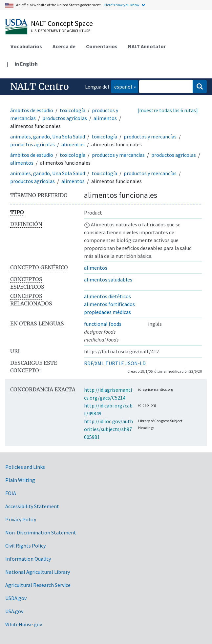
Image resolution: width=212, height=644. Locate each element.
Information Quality (28, 559)
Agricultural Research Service (38, 585)
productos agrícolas (65, 118)
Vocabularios (26, 46)
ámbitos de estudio (32, 110)
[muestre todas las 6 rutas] (168, 110)
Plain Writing (20, 480)
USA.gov (14, 611)
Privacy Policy (21, 519)
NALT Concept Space (62, 23)
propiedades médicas (107, 312)
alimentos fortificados (109, 304)
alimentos (105, 118)
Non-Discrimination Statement (41, 532)
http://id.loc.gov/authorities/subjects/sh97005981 (108, 429)
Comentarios (102, 46)
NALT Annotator (147, 46)
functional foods (103, 324)
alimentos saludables (108, 280)
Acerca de (64, 46)
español (122, 86)
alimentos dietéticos (107, 296)
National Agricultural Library (38, 572)
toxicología (73, 110)
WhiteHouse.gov (24, 624)
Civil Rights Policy (25, 546)
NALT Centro (40, 87)
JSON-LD (136, 363)
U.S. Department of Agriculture (61, 31)
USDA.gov (16, 598)
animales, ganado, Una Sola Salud (48, 136)
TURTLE (115, 363)
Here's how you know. (122, 5)
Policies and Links (25, 467)
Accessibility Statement (32, 506)
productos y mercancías (150, 136)
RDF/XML (94, 363)
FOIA (11, 493)
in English (26, 64)
